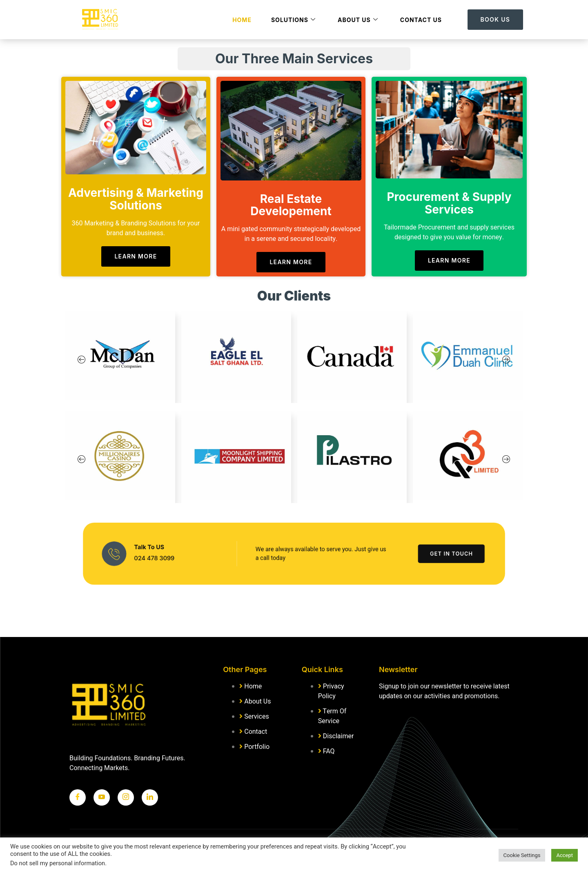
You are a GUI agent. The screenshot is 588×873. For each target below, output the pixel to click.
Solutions (293, 20)
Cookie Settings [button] (522, 855)
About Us (358, 20)
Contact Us (421, 20)
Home (242, 20)
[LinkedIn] (150, 797)
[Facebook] (78, 797)
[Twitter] (102, 797)
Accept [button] (565, 855)
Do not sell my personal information (58, 863)
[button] (82, 361)
